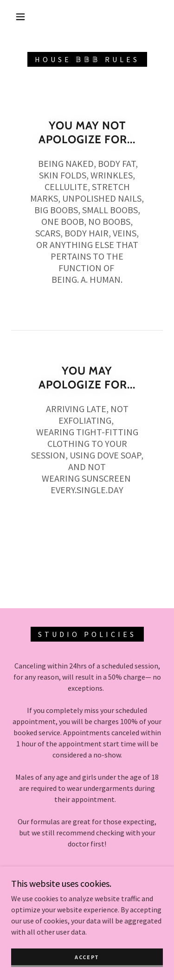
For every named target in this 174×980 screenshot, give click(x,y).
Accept (87, 957)
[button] (20, 17)
